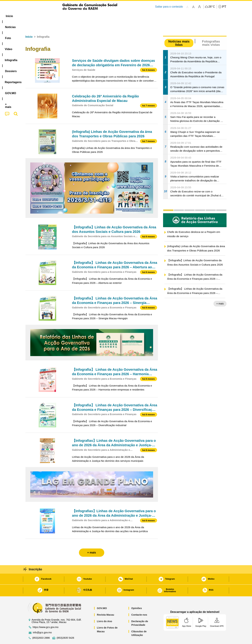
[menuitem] (48, 16)
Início (29, 26)
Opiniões (137, 598)
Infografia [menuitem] (95, 16)
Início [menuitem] (32, 16)
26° (212, 7)
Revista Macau (105, 604)
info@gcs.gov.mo (42, 622)
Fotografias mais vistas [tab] (211, 33)
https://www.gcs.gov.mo (46, 617)
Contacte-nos (139, 604)
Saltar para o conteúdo (169, 7)
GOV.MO (102, 598)
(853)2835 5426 (65, 627)
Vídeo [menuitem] (78, 16)
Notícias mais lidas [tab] (179, 33)
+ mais (220, 293)
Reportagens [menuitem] (134, 16)
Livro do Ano (104, 611)
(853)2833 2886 (41, 627)
